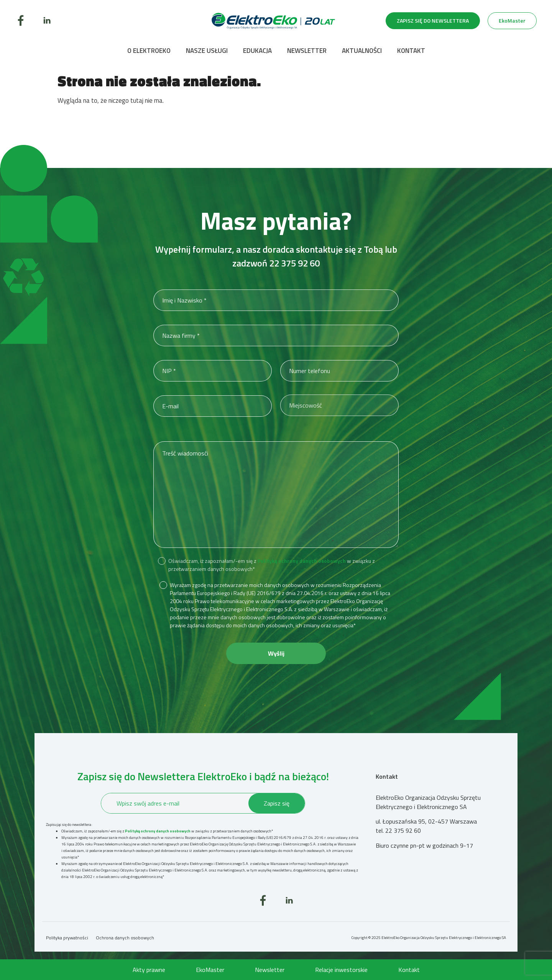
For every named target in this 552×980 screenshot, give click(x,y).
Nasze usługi (207, 51)
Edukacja (257, 51)
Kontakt (411, 51)
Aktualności (362, 51)
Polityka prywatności (67, 938)
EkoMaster (210, 970)
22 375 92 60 (294, 263)
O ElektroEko (149, 51)
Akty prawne (149, 970)
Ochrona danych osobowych (125, 938)
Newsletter (307, 51)
